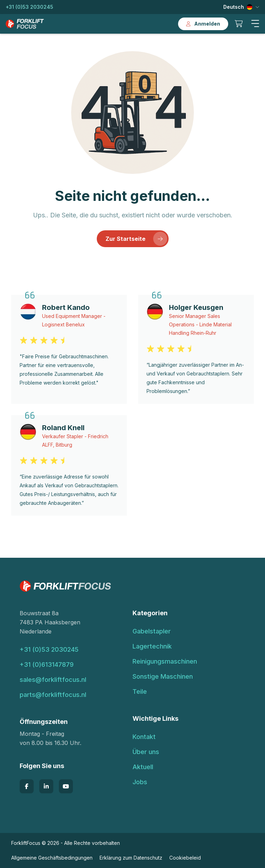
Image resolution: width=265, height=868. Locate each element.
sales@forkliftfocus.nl (53, 680)
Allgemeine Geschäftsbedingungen (52, 858)
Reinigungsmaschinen (165, 661)
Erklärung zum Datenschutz (131, 858)
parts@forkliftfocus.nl (53, 695)
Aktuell (143, 767)
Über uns (146, 752)
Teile (140, 691)
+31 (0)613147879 (47, 664)
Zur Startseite (136, 239)
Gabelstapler (152, 631)
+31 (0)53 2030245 (29, 7)
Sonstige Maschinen (163, 676)
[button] (255, 24)
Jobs (140, 782)
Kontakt (144, 737)
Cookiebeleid (185, 858)
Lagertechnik (152, 646)
